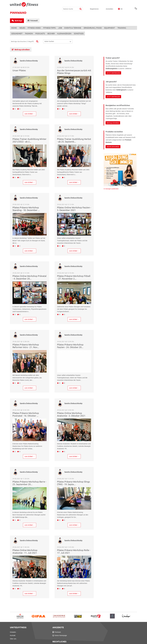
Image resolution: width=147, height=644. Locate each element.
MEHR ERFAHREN (113, 146)
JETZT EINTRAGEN (113, 73)
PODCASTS (41, 33)
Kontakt (13, 635)
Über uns (13, 639)
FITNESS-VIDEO (35, 28)
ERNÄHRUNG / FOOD (95, 28)
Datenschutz (78, 635)
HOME (14, 28)
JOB (62, 28)
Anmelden (109, 4)
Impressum (77, 639)
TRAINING (125, 28)
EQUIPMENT (112, 28)
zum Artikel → (30, 114)
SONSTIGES (81, 33)
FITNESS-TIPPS (51, 28)
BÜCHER (52, 33)
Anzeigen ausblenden (112, 189)
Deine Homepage (49, 635)
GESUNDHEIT (17, 33)
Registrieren (94, 4)
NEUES (23, 28)
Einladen (13, 632)
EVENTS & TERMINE (75, 28)
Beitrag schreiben (21, 49)
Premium (46, 632)
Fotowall (33, 21)
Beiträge (17, 21)
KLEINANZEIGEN (66, 33)
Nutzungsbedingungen (81, 632)
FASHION (29, 33)
